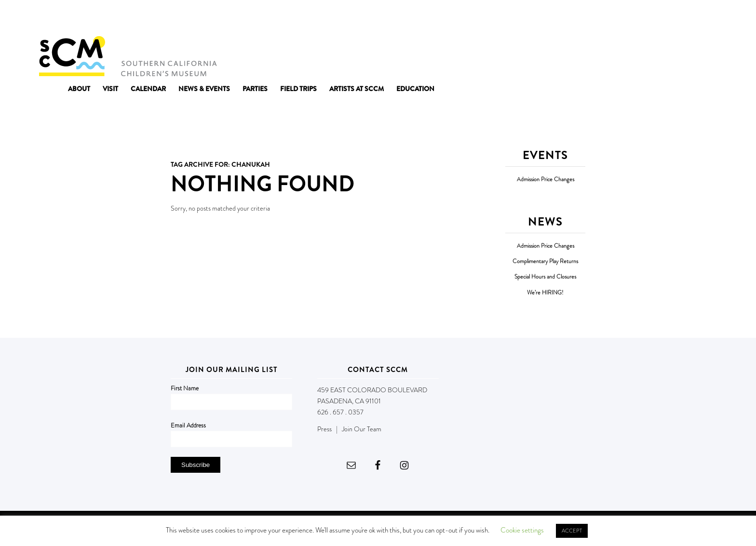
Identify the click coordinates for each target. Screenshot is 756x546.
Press (324, 429)
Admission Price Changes (546, 180)
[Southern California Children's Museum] (128, 55)
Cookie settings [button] (522, 530)
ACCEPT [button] (572, 531)
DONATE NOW (696, 18)
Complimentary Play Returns (545, 261)
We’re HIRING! (545, 293)
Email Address (188, 425)
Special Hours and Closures (545, 277)
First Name (185, 388)
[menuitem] (79, 89)
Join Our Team (362, 429)
